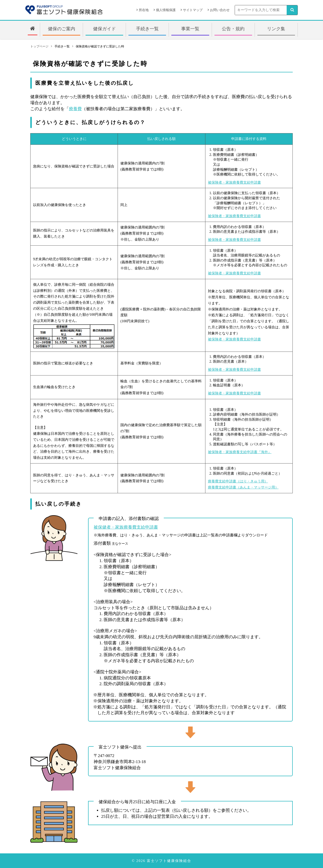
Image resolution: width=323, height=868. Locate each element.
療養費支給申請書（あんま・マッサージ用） (243, 487)
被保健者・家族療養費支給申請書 (126, 527)
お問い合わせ (220, 10)
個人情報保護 (166, 10)
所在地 (144, 10)
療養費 (75, 109)
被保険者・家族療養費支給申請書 (234, 182)
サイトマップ (193, 10)
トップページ (39, 46)
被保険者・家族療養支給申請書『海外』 (240, 452)
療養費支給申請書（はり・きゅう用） (238, 481)
